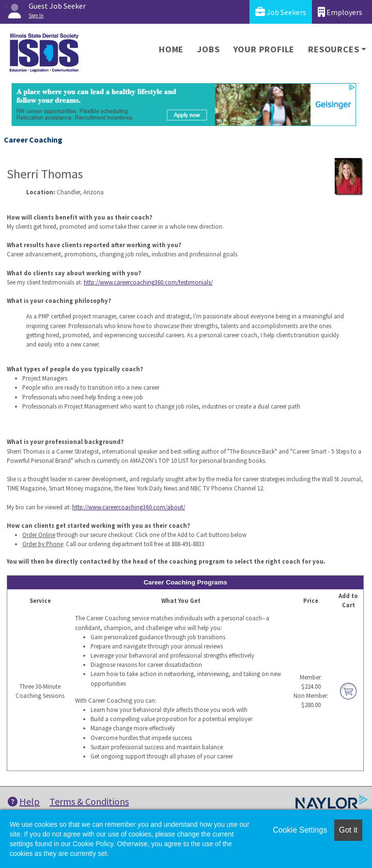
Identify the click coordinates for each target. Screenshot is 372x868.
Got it (348, 830)
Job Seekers (281, 12)
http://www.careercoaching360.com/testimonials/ (148, 282)
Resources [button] (333, 49)
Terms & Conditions (89, 801)
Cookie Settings (300, 830)
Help (24, 801)
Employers (340, 12)
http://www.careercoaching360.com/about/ (129, 507)
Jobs (208, 49)
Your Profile (264, 49)
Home (171, 49)
